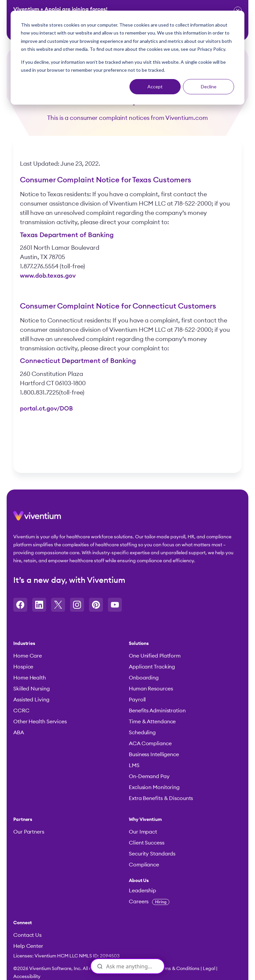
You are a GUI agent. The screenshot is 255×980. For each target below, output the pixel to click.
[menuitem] (183, 881)
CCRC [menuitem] (21, 711)
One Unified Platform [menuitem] (155, 656)
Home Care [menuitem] (28, 656)
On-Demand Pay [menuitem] (149, 776)
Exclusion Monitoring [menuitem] (154, 787)
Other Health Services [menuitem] (40, 722)
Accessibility (27, 977)
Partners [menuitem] (23, 820)
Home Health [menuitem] (30, 678)
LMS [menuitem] (134, 765)
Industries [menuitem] (24, 644)
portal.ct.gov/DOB (46, 408)
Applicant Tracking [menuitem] (152, 667)
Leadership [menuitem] (142, 891)
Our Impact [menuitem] (143, 832)
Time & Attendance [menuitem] (152, 722)
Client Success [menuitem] (147, 843)
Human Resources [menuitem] (151, 689)
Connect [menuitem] (23, 923)
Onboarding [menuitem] (144, 678)
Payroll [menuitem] (137, 700)
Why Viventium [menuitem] (145, 820)
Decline (209, 87)
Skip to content (0, 34)
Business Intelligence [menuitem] (154, 755)
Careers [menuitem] (149, 902)
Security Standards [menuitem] (152, 854)
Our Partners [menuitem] (29, 832)
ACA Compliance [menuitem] (150, 744)
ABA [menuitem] (19, 733)
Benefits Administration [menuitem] (157, 711)
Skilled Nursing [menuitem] (32, 689)
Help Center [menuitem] (28, 946)
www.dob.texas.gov (48, 276)
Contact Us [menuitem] (27, 935)
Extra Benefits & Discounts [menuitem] (161, 798)
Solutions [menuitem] (139, 644)
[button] (37, 518)
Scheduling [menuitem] (142, 733)
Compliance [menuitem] (144, 865)
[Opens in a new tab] (20, 605)
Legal (209, 969)
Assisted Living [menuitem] (31, 700)
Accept (155, 87)
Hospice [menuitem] (23, 667)
